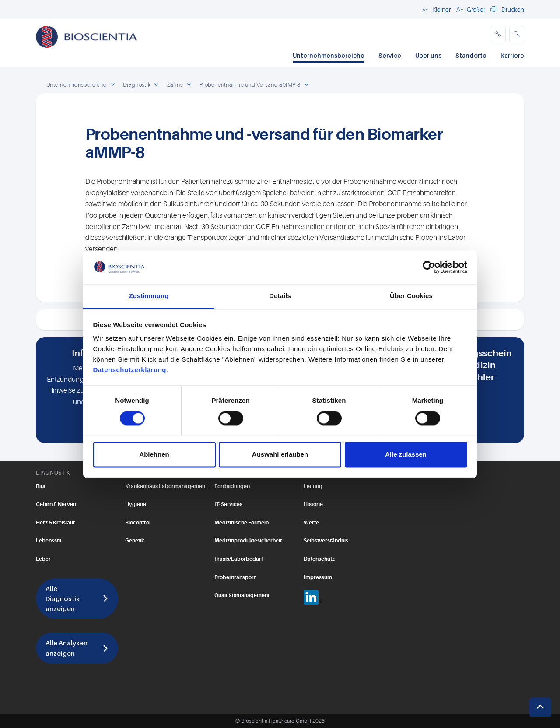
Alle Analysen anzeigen (66, 648)
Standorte (471, 55)
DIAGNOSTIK (53, 473)
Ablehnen (154, 455)
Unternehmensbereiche (329, 55)
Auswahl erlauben (280, 455)
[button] (435, 9)
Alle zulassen (406, 455)
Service (390, 55)
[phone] (498, 34)
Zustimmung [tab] (149, 296)
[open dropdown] (112, 85)
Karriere (512, 55)
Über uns (428, 55)
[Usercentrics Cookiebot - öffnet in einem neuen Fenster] (429, 267)
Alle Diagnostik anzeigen (63, 598)
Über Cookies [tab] (411, 296)
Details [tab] (280, 296)
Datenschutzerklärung (130, 370)
